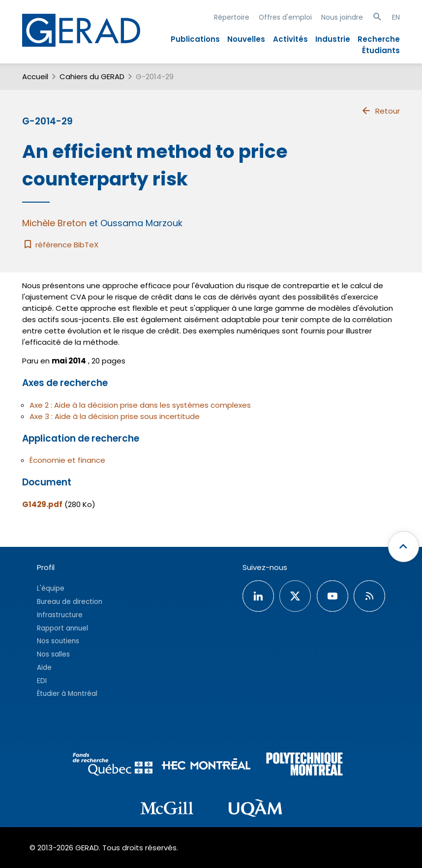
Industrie (333, 39)
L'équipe (51, 588)
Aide (44, 668)
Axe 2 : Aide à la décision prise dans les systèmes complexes (140, 405)
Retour (380, 111)
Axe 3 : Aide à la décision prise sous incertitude (115, 416)
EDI (42, 681)
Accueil (35, 76)
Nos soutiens (58, 641)
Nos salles (53, 654)
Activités (290, 39)
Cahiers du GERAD (92, 76)
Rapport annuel (62, 628)
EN (396, 17)
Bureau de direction (70, 602)
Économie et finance (67, 460)
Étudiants (381, 50)
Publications (195, 39)
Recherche (379, 39)
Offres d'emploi (285, 17)
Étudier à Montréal (67, 694)
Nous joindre (342, 17)
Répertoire (232, 17)
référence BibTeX (60, 245)
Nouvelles (246, 39)
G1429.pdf (42, 504)
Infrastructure (60, 615)
